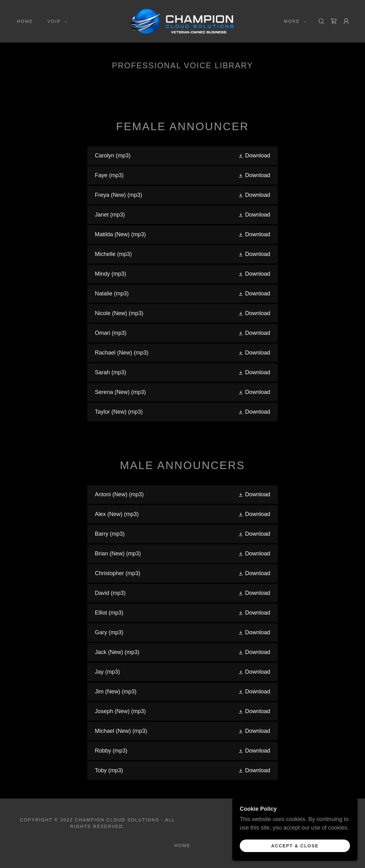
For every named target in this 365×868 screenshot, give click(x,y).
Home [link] (25, 21)
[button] (56, 21)
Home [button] (182, 845)
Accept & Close (295, 845)
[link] (182, 21)
